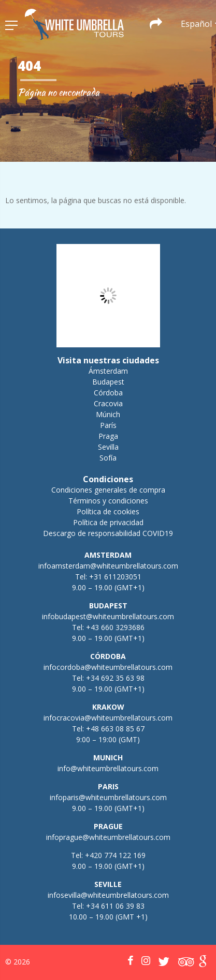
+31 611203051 (115, 577)
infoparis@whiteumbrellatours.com (108, 797)
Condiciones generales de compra (108, 490)
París (108, 425)
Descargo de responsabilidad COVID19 (108, 533)
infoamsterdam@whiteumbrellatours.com (108, 566)
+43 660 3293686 (115, 627)
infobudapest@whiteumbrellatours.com (108, 616)
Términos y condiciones (108, 501)
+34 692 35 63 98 (115, 678)
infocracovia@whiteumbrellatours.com (108, 718)
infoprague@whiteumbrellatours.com (108, 837)
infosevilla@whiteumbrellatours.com (108, 895)
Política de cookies (108, 511)
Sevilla (108, 447)
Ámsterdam (108, 371)
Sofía (108, 458)
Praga (108, 436)
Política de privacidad (108, 522)
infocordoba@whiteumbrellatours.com (108, 667)
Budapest (108, 382)
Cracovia (108, 403)
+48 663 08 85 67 (115, 729)
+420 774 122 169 (114, 855)
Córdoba (108, 393)
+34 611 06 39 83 (115, 906)
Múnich (108, 414)
